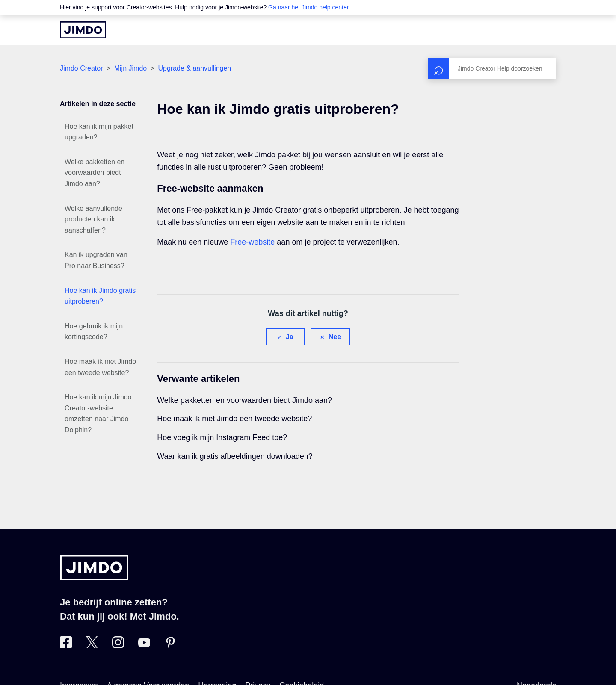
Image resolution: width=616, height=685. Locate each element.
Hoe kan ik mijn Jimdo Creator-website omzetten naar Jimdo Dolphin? (98, 413)
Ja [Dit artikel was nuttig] (290, 337)
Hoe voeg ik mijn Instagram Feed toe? (222, 437)
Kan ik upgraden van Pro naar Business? (96, 260)
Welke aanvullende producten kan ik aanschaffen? (93, 219)
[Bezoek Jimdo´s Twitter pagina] (92, 646)
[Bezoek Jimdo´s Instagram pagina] (118, 646)
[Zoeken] (492, 68)
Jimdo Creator (81, 68)
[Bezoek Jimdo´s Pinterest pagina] (170, 646)
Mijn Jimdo (130, 68)
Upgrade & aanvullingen (194, 68)
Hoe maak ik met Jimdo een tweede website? (100, 367)
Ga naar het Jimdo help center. (309, 7)
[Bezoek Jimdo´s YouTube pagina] (144, 646)
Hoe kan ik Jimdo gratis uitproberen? (100, 296)
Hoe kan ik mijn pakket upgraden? (99, 132)
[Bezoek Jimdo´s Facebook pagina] (66, 646)
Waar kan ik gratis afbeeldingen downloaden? (235, 456)
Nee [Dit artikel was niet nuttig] (335, 337)
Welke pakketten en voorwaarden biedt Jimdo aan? (95, 173)
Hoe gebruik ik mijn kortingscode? (94, 332)
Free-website (252, 242)
